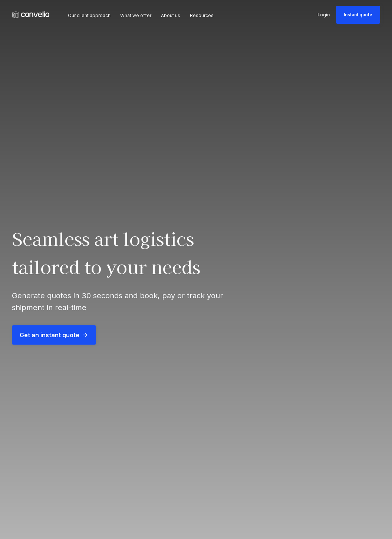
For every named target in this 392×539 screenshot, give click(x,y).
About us (171, 15)
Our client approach (89, 15)
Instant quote (358, 15)
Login (324, 15)
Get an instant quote (54, 335)
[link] (31, 15)
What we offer (136, 15)
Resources (202, 15)
